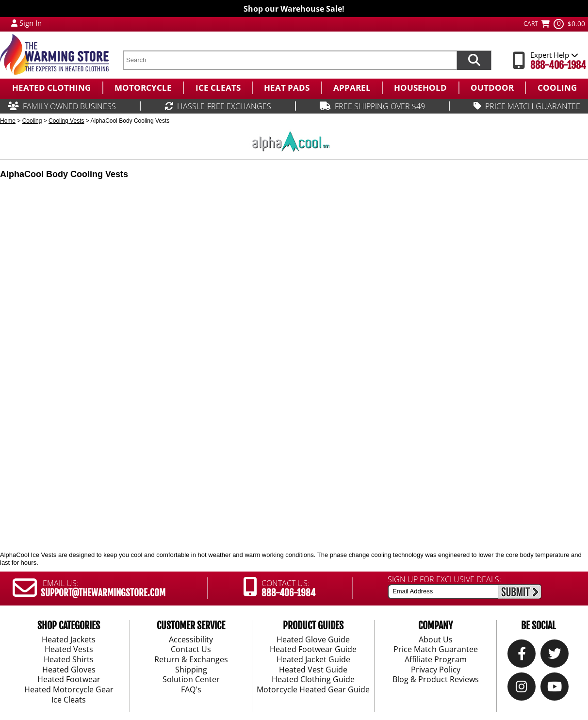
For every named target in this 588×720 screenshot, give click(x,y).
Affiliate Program (436, 660)
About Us (436, 639)
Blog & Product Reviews (436, 680)
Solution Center (191, 680)
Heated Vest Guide (313, 670)
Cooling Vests (66, 121)
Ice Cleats (69, 700)
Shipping (191, 670)
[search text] (290, 60)
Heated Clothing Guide (313, 680)
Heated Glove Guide (313, 639)
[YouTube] (555, 689)
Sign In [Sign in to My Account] (31, 23)
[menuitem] (51, 88)
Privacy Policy (436, 670)
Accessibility (191, 639)
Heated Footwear (69, 680)
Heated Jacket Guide (313, 660)
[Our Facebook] (522, 656)
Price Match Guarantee (436, 650)
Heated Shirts (69, 660)
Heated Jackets (69, 639)
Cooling (32, 121)
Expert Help (554, 55)
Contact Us (191, 650)
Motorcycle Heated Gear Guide (313, 690)
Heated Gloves (69, 670)
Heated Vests (69, 650)
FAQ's (191, 690)
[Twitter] (555, 656)
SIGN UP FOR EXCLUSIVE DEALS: (444, 579)
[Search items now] (474, 60)
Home (8, 121)
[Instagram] (522, 689)
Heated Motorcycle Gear (69, 690)
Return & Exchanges (191, 660)
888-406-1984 (558, 65)
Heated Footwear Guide (313, 650)
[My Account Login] (14, 23)
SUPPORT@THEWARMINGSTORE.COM (103, 593)
